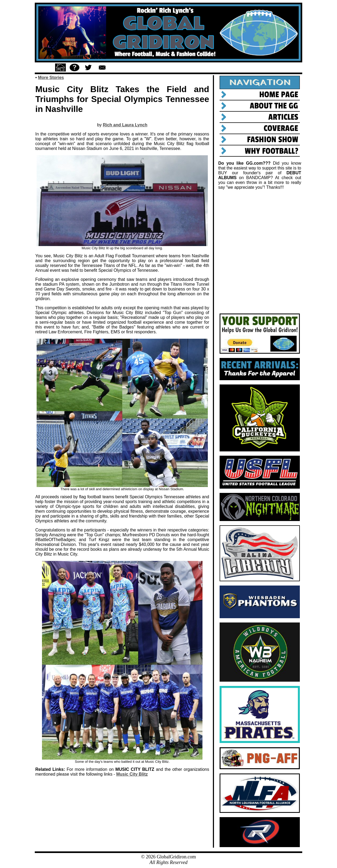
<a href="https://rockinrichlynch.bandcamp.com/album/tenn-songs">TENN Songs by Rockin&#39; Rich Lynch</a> (260, 252)
